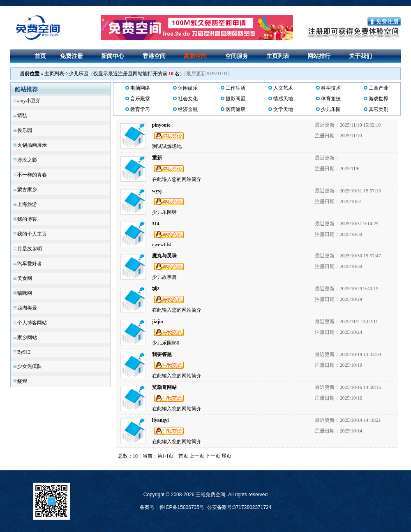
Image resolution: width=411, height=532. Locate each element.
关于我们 (360, 56)
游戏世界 (379, 99)
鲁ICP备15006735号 (182, 507)
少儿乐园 (331, 109)
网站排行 (319, 56)
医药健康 (236, 109)
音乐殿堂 (140, 99)
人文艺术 (283, 88)
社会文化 (188, 99)
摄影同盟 (236, 99)
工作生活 (236, 88)
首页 (40, 56)
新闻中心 (113, 56)
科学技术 (331, 88)
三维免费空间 (210, 495)
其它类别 (379, 109)
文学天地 (283, 109)
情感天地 (283, 99)
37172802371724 (252, 507)
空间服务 (237, 56)
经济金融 (188, 109)
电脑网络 (140, 88)
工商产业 (379, 88)
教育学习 (140, 109)
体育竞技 (331, 99)
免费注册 (72, 56)
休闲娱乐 (188, 88)
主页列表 (278, 56)
